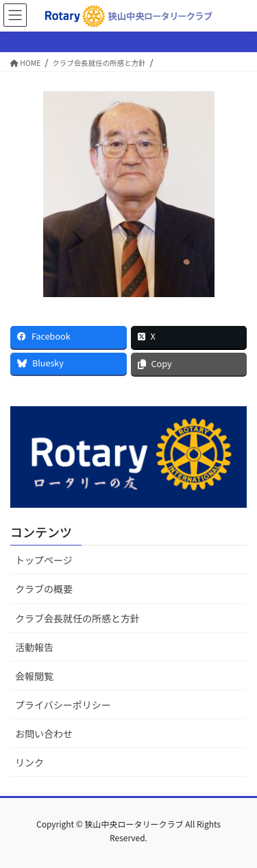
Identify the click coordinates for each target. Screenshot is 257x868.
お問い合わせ (44, 734)
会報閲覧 (34, 676)
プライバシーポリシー (63, 705)
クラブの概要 (44, 589)
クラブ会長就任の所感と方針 (77, 618)
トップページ (44, 560)
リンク (29, 762)
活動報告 (34, 647)
